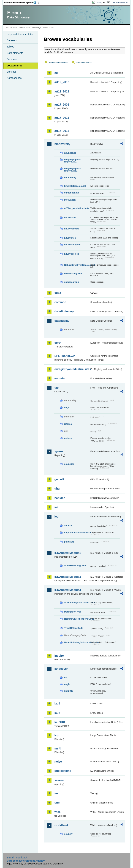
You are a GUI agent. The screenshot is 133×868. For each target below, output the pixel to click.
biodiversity (62, 144)
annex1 (68, 525)
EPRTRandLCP (65, 356)
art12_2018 (62, 92)
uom (57, 803)
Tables (10, 47)
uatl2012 (69, 691)
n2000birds (70, 217)
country (68, 834)
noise (58, 762)
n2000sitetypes (72, 245)
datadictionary (64, 311)
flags (67, 407)
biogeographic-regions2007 (72, 161)
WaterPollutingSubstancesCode (77, 642)
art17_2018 (62, 131)
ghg (57, 489)
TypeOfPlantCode (74, 628)
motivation (70, 200)
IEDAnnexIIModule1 (68, 553)
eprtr (58, 343)
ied (56, 517)
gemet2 (59, 479)
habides (60, 498)
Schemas (12, 59)
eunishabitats (71, 193)
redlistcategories (73, 273)
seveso (59, 780)
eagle (67, 684)
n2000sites (70, 238)
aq (56, 73)
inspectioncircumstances (77, 533)
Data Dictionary (33, 28)
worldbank (61, 825)
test (57, 793)
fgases (59, 451)
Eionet (21, 28)
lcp (56, 735)
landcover (61, 669)
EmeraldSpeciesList (75, 186)
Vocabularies (14, 66)
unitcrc (68, 438)
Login (98, 2)
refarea (68, 424)
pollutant (69, 542)
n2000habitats (72, 229)
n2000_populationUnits (77, 208)
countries (69, 464)
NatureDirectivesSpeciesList (77, 265)
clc (66, 677)
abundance (70, 153)
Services (11, 72)
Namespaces (14, 78)
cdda (58, 293)
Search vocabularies (58, 63)
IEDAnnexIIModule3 (68, 577)
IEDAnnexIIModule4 (68, 590)
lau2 (57, 713)
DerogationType (73, 612)
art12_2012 (62, 82)
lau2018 (60, 722)
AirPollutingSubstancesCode (77, 602)
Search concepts (84, 63)
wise (57, 812)
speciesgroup (71, 282)
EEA (21, 2)
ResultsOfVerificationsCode (77, 619)
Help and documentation (20, 34)
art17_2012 (62, 118)
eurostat (60, 378)
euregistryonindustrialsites (72, 369)
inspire (59, 656)
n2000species (71, 254)
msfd (58, 748)
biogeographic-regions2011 (72, 170)
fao (56, 388)
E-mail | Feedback (17, 858)
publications (63, 771)
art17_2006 (62, 105)
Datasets (12, 40)
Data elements (15, 53)
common (60, 302)
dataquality (70, 177)
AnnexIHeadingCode (75, 565)
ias (56, 507)
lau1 (57, 703)
